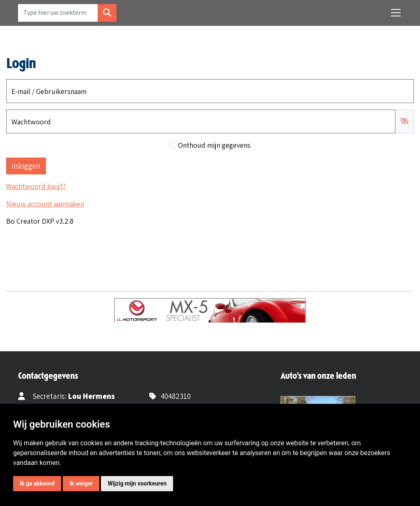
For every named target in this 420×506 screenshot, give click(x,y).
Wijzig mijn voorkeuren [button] (137, 483)
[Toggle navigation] (396, 13)
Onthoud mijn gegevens (214, 145)
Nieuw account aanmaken (45, 204)
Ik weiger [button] (81, 483)
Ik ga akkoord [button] (37, 483)
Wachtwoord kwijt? (36, 186)
